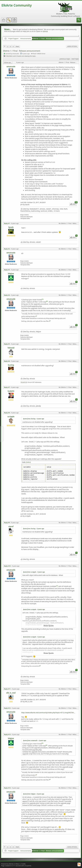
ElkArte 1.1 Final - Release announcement (48, 38)
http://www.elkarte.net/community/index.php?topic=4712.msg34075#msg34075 (48, 712)
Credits (23, 864)
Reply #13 (7, 734)
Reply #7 (7, 387)
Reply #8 (7, 413)
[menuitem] (79, 20)
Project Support (13, 39)
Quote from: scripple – (34, 572)
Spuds (11, 227)
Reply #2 (7, 249)
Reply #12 (7, 708)
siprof (11, 526)
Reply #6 (7, 361)
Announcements (26, 39)
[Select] (28, 462)
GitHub (45, 31)
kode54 (11, 391)
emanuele (11, 67)
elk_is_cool (11, 693)
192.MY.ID (24, 382)
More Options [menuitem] (72, 46)
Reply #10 (7, 566)
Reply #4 (7, 295)
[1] (43, 299)
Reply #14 (7, 788)
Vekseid (11, 348)
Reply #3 (7, 270)
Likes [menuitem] (74, 204)
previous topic (65, 59)
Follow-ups (7, 62)
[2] (47, 301)
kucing (11, 365)
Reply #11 (7, 689)
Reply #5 (7, 344)
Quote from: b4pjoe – (34, 794)
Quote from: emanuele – (35, 740)
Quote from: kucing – (34, 419)
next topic (75, 59)
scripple (11, 417)
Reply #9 (7, 523)
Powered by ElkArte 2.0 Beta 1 (11, 864)
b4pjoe (11, 273)
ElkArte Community (17, 5)
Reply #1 (7, 223)
